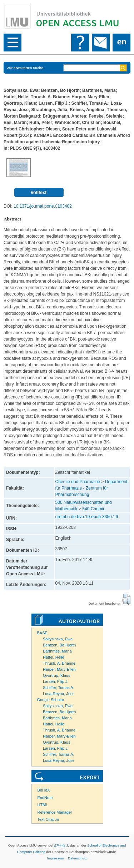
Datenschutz (77, 858)
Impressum (56, 858)
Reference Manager (55, 812)
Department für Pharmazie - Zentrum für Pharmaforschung (91, 488)
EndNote (45, 798)
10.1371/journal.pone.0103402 (43, 206)
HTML (43, 805)
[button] (126, 599)
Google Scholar (51, 700)
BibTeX (44, 790)
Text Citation (48, 819)
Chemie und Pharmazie (78, 482)
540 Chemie (94, 509)
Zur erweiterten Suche (25, 68)
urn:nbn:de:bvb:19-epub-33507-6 (87, 517)
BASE (42, 633)
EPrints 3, (62, 845)
